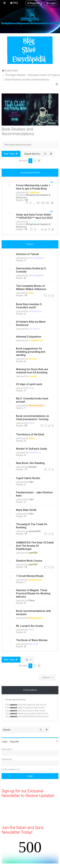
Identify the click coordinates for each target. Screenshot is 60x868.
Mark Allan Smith (26, 510)
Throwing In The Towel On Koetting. (32, 526)
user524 (33, 553)
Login (5, 742)
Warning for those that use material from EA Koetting (32, 371)
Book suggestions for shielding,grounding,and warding (30, 352)
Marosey (33, 644)
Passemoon (35, 453)
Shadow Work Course (29, 561)
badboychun (35, 580)
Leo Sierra (34, 329)
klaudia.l (33, 467)
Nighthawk (34, 192)
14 (43, 203)
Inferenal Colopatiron (29, 337)
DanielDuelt (35, 222)
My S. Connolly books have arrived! (32, 400)
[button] (39, 161)
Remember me (12, 769)
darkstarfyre (35, 311)
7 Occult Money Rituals (30, 576)
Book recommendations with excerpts (33, 612)
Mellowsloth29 (36, 405)
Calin (31, 482)
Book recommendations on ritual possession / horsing (32, 418)
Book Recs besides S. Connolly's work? (29, 306)
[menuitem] (14, 3)
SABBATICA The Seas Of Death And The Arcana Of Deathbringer (35, 546)
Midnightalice (36, 618)
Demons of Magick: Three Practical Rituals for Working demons (33, 593)
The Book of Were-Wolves (32, 640)
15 (47, 203)
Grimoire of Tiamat (27, 254)
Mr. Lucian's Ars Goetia (30, 626)
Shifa (31, 388)
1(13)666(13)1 (36, 340)
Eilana (32, 600)
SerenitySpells (36, 258)
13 (38, 203)
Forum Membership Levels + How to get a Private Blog (33, 187)
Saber (32, 438)
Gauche (33, 359)
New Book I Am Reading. (31, 463)
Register (15, 742)
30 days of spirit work (29, 384)
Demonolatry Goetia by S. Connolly (31, 270)
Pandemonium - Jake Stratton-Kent (35, 494)
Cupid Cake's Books (28, 478)
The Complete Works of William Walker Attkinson (31, 287)
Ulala (31, 293)
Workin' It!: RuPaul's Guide (31, 449)
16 (52, 203)
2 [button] (35, 161)
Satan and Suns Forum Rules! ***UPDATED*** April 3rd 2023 (34, 216)
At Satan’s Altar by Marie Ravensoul (31, 323)
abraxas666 (35, 531)
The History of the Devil (30, 434)
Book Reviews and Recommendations (18, 132)
